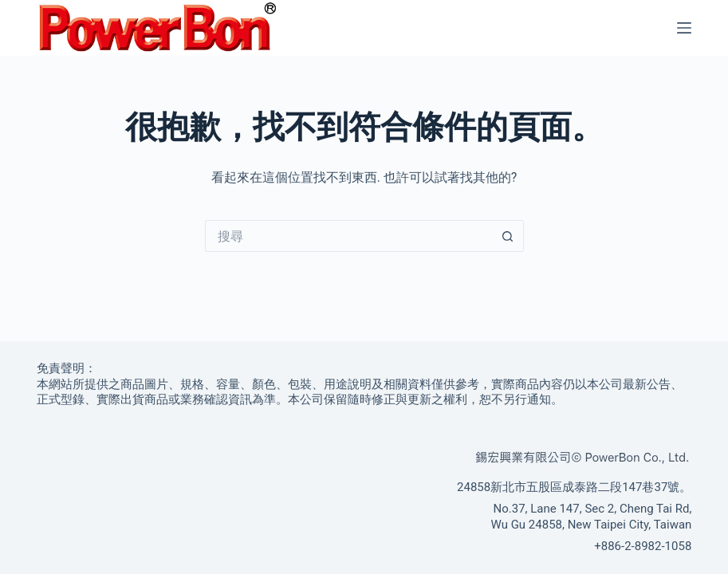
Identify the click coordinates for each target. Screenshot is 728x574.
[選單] (684, 28)
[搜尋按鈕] (508, 236)
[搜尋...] (348, 236)
